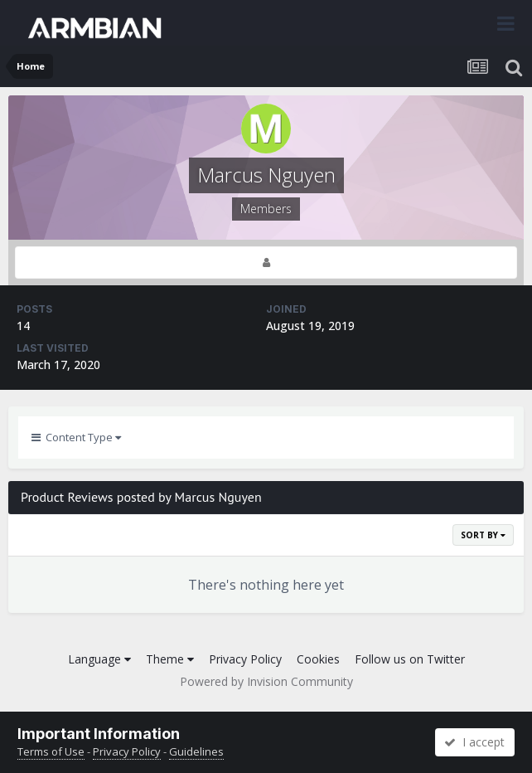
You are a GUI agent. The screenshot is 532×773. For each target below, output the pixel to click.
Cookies (318, 659)
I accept (474, 742)
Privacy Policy (245, 659)
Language (99, 659)
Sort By (483, 535)
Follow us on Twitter (410, 659)
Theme (170, 659)
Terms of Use (51, 751)
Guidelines (196, 751)
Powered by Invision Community (266, 681)
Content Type (76, 437)
